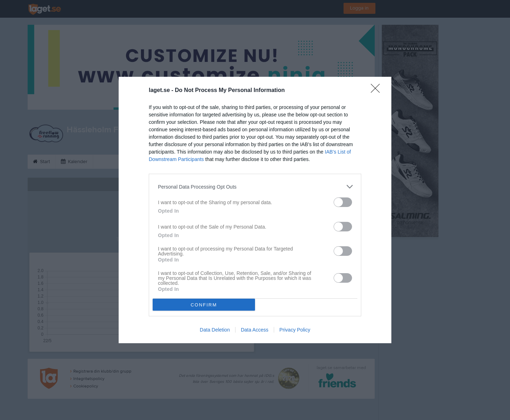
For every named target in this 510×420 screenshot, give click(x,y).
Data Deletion (215, 330)
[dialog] (255, 210)
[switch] (343, 202)
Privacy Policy (295, 330)
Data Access (255, 330)
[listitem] (255, 187)
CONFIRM (204, 305)
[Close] (378, 91)
